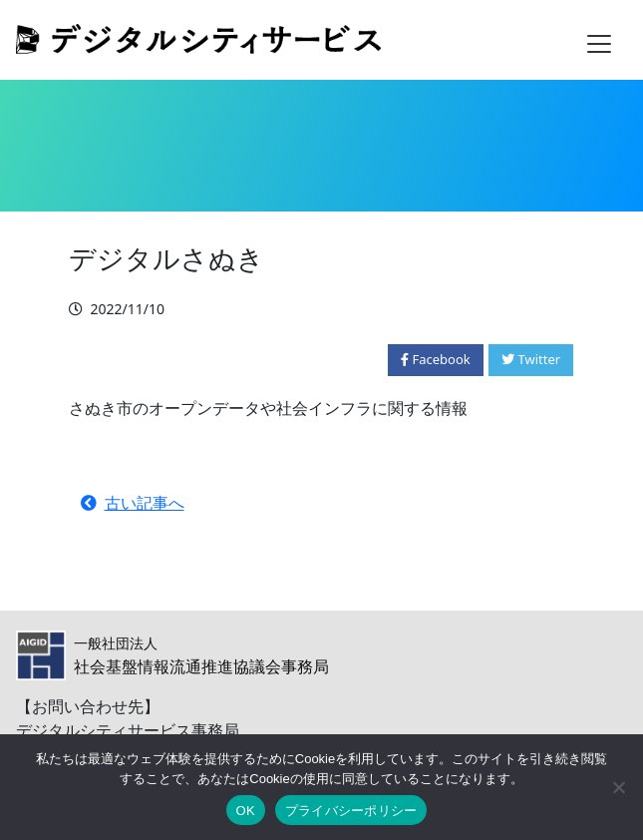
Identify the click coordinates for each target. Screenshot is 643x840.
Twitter (531, 359)
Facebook (436, 359)
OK (246, 811)
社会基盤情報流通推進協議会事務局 (201, 655)
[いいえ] (618, 787)
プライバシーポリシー (351, 811)
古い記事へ (133, 503)
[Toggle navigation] (599, 44)
